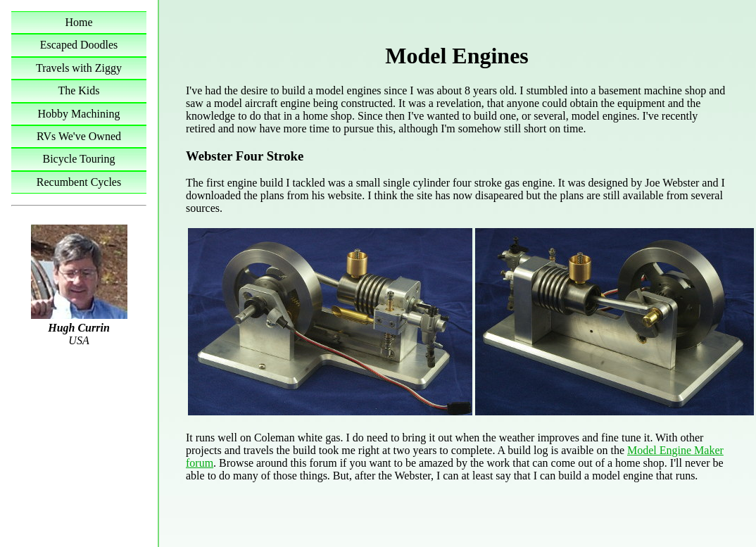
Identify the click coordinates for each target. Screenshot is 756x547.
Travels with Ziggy (79, 68)
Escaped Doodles (79, 45)
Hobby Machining (79, 114)
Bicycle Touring (78, 159)
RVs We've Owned (79, 136)
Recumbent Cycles (79, 182)
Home (78, 22)
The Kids (78, 90)
